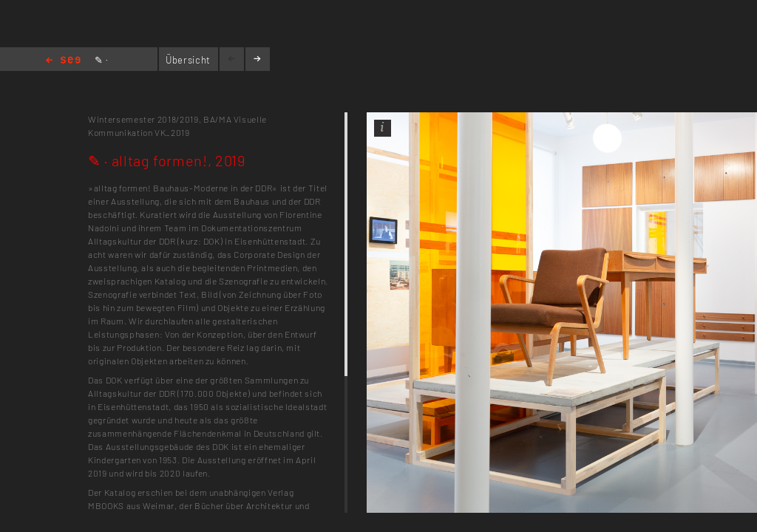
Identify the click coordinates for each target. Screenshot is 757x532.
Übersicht (188, 60)
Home (63, 61)
